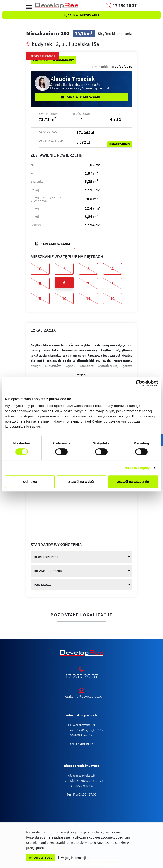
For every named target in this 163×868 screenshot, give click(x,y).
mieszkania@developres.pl (81, 696)
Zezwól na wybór (81, 482)
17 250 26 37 (82, 676)
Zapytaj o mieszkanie (81, 97)
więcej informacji (72, 858)
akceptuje (40, 858)
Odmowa (30, 482)
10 (64, 298)
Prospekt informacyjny (53, 60)
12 (112, 298)
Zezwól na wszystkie (133, 482)
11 (88, 298)
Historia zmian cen (120, 144)
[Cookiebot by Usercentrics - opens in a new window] (139, 383)
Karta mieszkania (53, 244)
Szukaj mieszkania (81, 15)
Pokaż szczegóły (137, 468)
